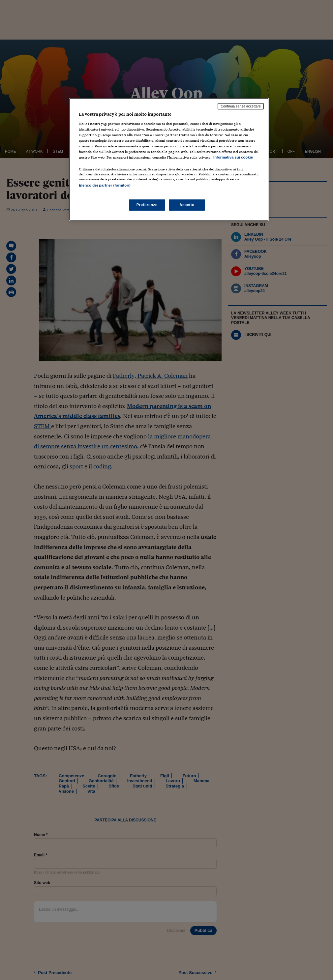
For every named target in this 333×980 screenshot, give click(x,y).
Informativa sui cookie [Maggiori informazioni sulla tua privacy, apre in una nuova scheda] (233, 157)
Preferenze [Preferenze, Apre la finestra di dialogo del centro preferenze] (147, 205)
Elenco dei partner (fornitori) (105, 185)
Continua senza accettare (241, 106)
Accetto (187, 205)
